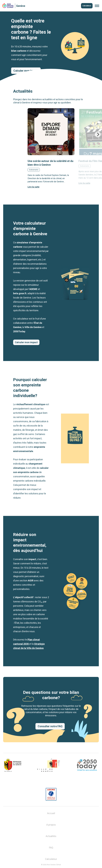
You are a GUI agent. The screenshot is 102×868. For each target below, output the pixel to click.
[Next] (98, 134)
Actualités (51, 836)
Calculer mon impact (26, 342)
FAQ (51, 848)
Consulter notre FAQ (50, 726)
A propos (51, 825)
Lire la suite (34, 187)
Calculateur (87, 6)
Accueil (51, 813)
